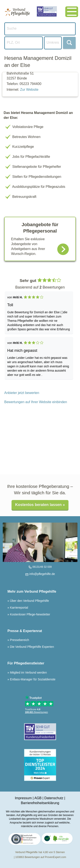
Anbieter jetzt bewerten (22, 393)
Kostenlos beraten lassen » (40, 505)
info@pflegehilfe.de (42, 574)
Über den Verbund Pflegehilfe (29, 601)
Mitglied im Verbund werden (28, 673)
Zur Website (29, 90)
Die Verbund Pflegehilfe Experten (32, 647)
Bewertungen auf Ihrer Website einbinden (36, 402)
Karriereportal (19, 608)
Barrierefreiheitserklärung (40, 803)
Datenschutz (54, 798)
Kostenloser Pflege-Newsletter (30, 614)
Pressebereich (19, 640)
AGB (38, 798)
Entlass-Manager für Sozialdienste (32, 679)
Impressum (23, 798)
